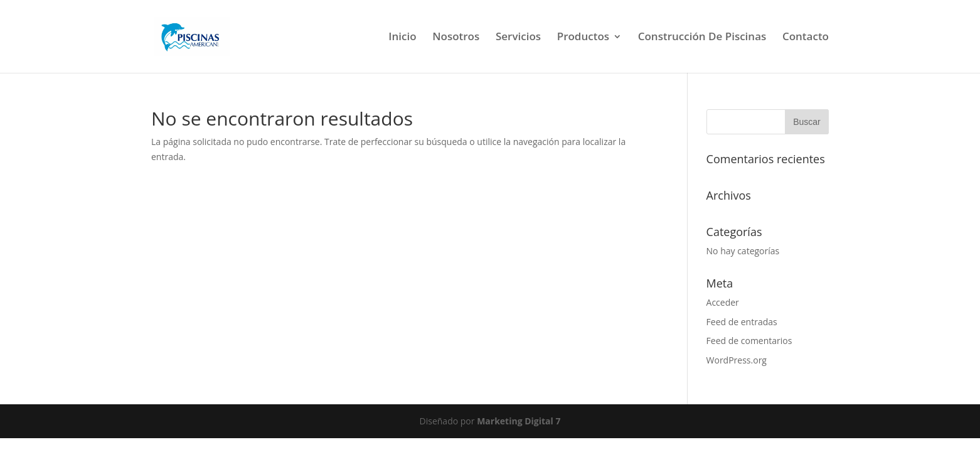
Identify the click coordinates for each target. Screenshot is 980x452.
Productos (583, 38)
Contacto (806, 38)
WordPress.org (737, 360)
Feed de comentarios (749, 341)
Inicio (402, 38)
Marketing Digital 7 (519, 421)
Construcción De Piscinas (702, 38)
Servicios (518, 38)
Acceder (723, 302)
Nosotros (456, 38)
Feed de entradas (742, 322)
